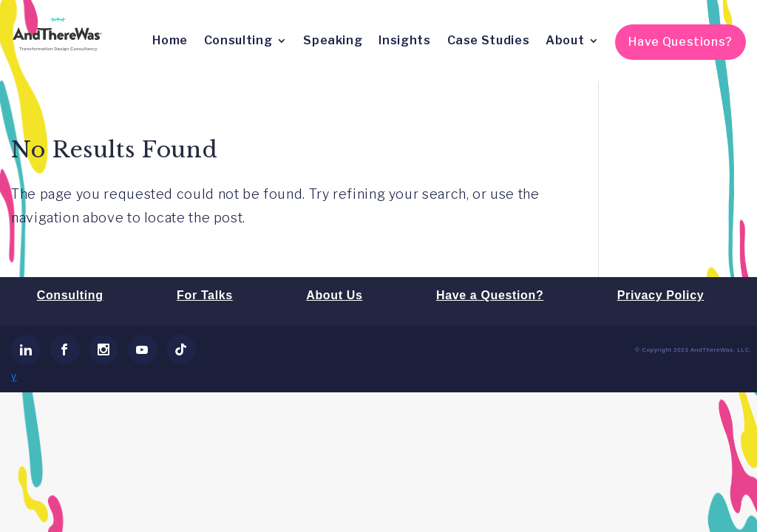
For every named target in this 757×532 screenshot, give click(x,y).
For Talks (205, 295)
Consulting (238, 40)
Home (170, 40)
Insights (404, 40)
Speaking (333, 40)
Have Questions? (680, 42)
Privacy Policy (661, 295)
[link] (26, 349)
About (565, 40)
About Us (334, 295)
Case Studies (489, 40)
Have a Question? (490, 295)
